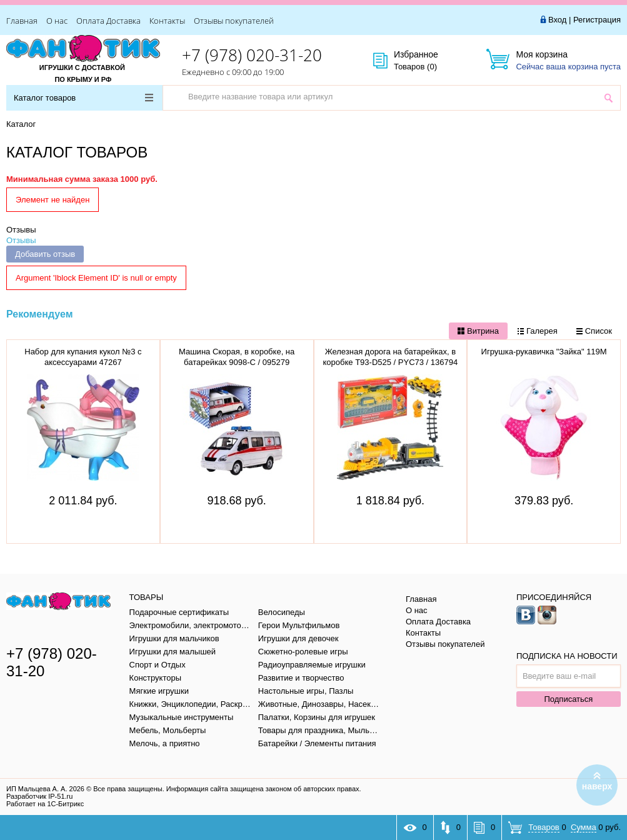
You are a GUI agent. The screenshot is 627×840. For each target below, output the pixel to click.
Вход (557, 20)
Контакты (167, 21)
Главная (22, 21)
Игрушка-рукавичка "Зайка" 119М (544, 352)
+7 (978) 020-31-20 (252, 55)
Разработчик (39, 796)
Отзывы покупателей (234, 21)
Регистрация (597, 20)
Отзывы (21, 230)
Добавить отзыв (45, 254)
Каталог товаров (83, 98)
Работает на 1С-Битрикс (45, 804)
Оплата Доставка (108, 21)
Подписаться (568, 699)
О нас (57, 21)
